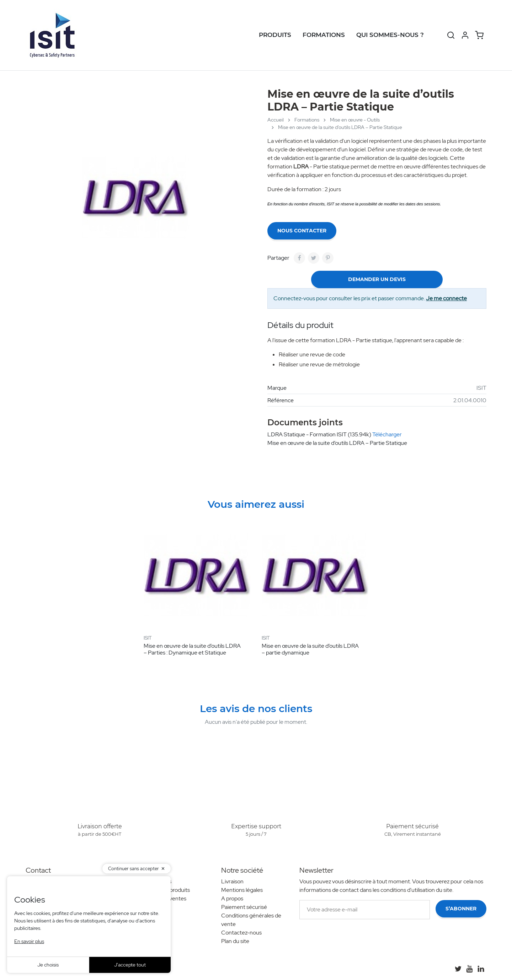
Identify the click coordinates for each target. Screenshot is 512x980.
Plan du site (235, 941)
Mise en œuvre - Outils (355, 120)
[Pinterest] (328, 258)
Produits (275, 35)
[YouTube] (469, 969)
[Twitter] (458, 969)
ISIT (481, 388)
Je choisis (48, 965)
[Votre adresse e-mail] (365, 910)
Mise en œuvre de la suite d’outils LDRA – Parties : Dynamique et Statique (192, 649)
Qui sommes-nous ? (390, 35)
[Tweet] (314, 258)
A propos (232, 898)
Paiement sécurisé (244, 907)
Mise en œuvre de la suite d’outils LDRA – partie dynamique (310, 649)
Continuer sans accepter (134, 869)
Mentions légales (242, 890)
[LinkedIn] (481, 969)
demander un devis (377, 279)
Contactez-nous (241, 933)
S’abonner (461, 909)
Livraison (232, 881)
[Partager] (299, 258)
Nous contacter (302, 231)
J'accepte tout (130, 965)
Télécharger (387, 434)
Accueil (276, 120)
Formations (324, 35)
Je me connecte (446, 298)
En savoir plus (29, 941)
